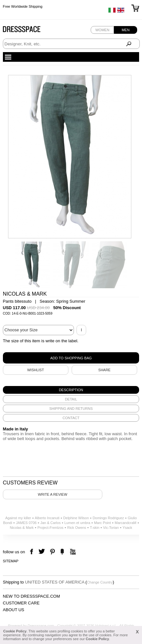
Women (102, 30)
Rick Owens (77, 528)
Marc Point (102, 523)
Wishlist (35, 370)
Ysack (127, 528)
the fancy (62, 552)
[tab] (71, 390)
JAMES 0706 (26, 523)
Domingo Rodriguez (108, 518)
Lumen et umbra (77, 523)
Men (126, 30)
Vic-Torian (111, 528)
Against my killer (18, 518)
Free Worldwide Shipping (23, 6)
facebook (32, 552)
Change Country (100, 582)
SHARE (105, 370)
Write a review (52, 494)
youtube (72, 552)
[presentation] (71, 390)
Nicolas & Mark (22, 528)
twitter (42, 552)
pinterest (52, 552)
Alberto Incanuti (47, 518)
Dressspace (28, 31)
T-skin (94, 528)
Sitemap (11, 561)
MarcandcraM (125, 523)
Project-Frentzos (51, 528)
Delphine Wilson (76, 518)
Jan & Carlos (51, 523)
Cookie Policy (15, 631)
